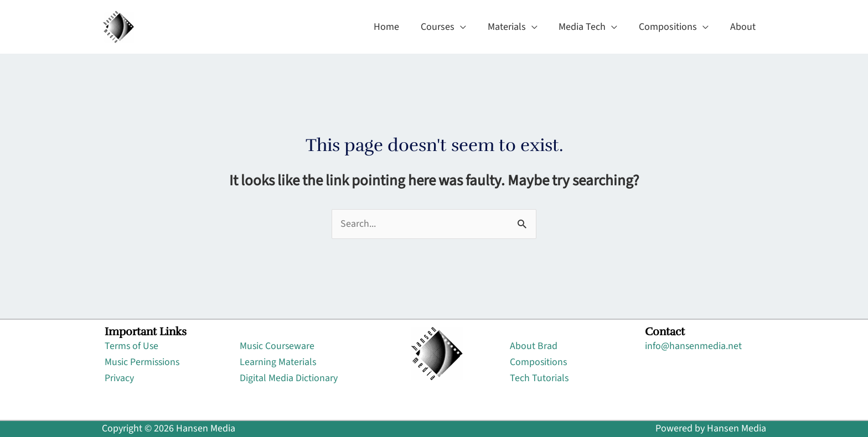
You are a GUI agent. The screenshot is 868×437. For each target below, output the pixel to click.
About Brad (534, 347)
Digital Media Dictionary (289, 378)
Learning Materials (278, 362)
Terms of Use (132, 347)
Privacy (119, 378)
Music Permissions (143, 362)
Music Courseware (278, 347)
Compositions (539, 362)
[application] (467, 27)
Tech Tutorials (539, 378)
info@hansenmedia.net (694, 347)
